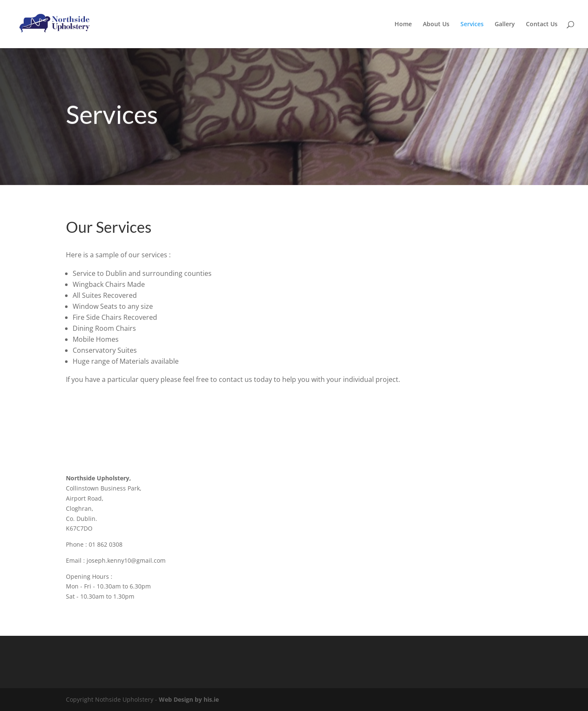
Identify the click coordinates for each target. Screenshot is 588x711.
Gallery (505, 25)
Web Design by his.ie (189, 699)
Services (472, 25)
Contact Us (542, 25)
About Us (436, 25)
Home (403, 25)
